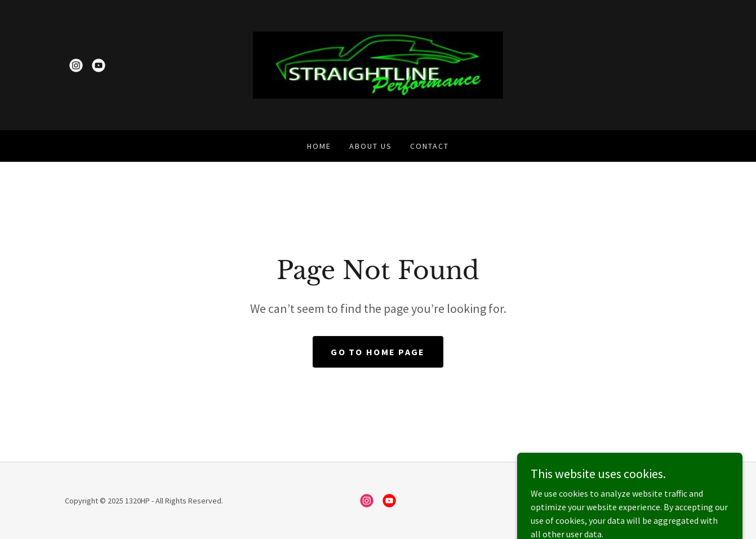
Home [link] (319, 146)
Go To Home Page (378, 352)
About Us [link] (371, 146)
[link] (76, 65)
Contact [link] (430, 146)
